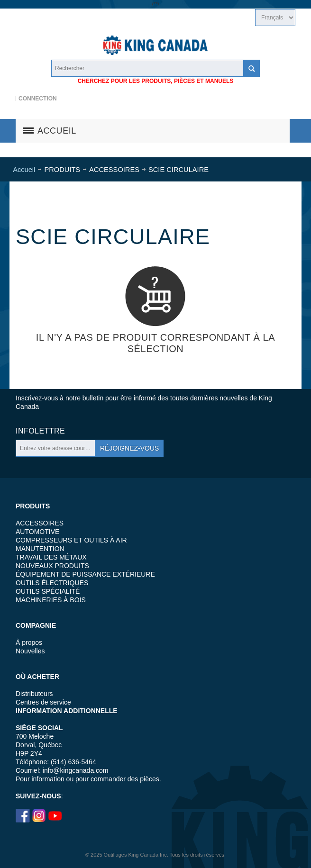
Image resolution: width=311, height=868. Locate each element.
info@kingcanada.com (76, 770)
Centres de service (43, 702)
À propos (29, 642)
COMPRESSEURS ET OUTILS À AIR (71, 540)
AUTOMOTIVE (37, 532)
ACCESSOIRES (40, 523)
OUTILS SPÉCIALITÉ (48, 591)
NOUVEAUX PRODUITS (52, 566)
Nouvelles (30, 651)
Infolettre (40, 431)
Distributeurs (34, 694)
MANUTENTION (40, 549)
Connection (38, 99)
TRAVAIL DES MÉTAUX (51, 557)
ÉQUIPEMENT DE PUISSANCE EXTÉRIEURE (85, 574)
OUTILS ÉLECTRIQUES (52, 583)
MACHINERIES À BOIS (51, 600)
